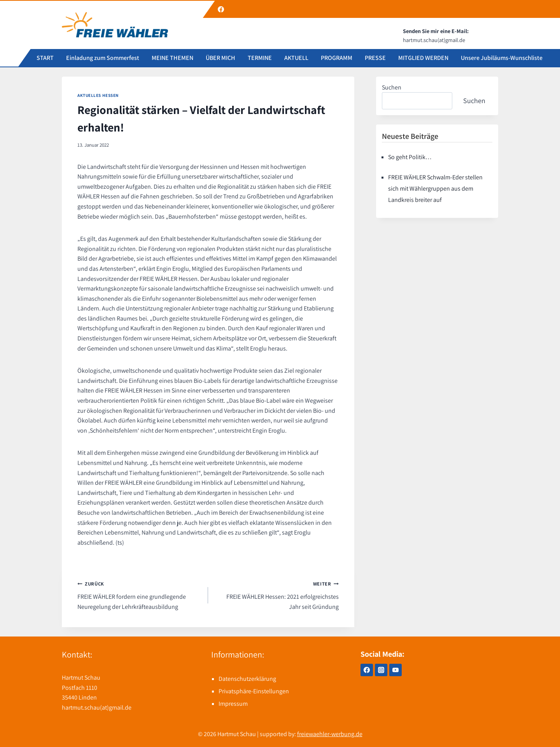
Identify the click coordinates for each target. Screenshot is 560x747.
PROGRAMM (337, 58)
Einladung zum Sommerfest (103, 58)
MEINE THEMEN (172, 58)
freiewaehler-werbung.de (330, 734)
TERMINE (260, 58)
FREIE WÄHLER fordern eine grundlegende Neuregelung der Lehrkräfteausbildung (140, 594)
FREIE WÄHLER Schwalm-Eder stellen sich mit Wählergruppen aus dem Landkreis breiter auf (435, 189)
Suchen (392, 87)
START (45, 58)
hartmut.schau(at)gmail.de (97, 708)
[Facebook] (221, 9)
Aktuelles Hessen (98, 95)
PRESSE (375, 58)
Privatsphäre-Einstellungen (254, 691)
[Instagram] (381, 670)
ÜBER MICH (220, 58)
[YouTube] (395, 670)
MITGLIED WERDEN (423, 58)
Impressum (233, 704)
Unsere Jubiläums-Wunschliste (502, 58)
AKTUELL (296, 58)
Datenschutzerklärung (247, 679)
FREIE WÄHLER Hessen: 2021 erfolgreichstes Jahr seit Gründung (276, 594)
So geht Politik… (410, 157)
